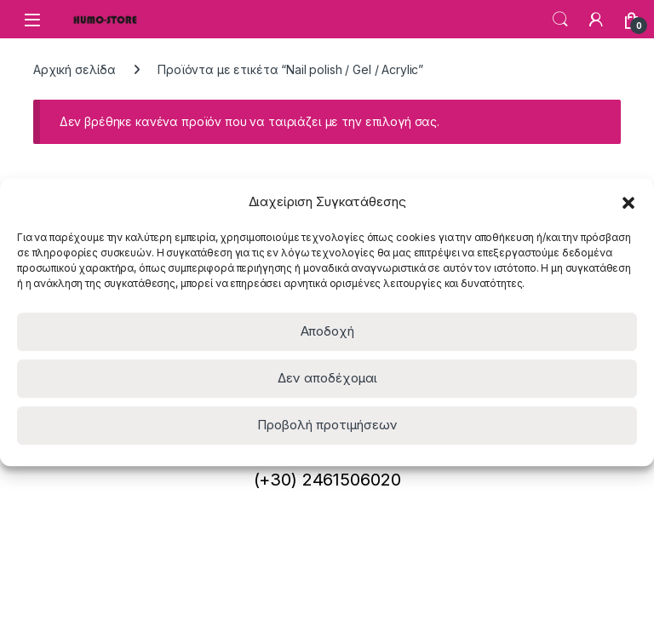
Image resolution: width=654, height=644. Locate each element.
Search (560, 20)
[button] (628, 202)
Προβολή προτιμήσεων (327, 425)
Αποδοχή (327, 331)
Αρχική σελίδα (75, 69)
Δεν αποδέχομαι (327, 378)
